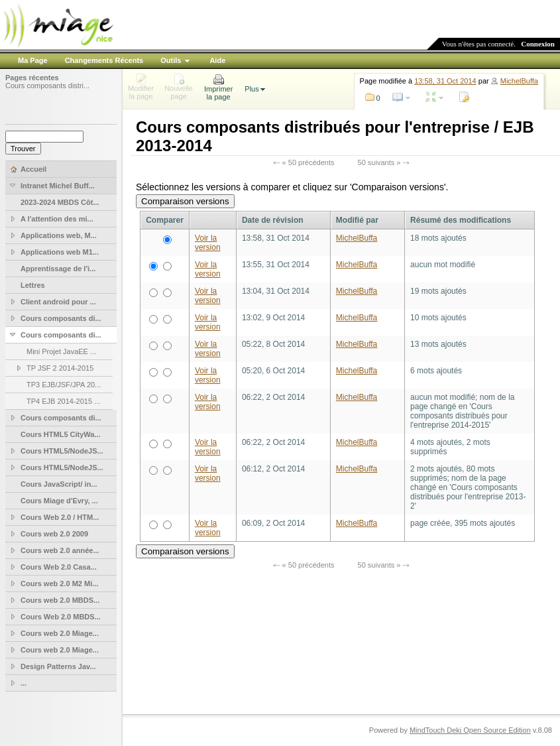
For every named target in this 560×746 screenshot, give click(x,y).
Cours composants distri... (47, 86)
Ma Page (33, 60)
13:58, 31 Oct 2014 (445, 81)
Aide (217, 60)
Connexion (538, 44)
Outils (171, 60)
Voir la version (208, 243)
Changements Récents (104, 60)
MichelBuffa (519, 81)
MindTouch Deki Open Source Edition (470, 730)
